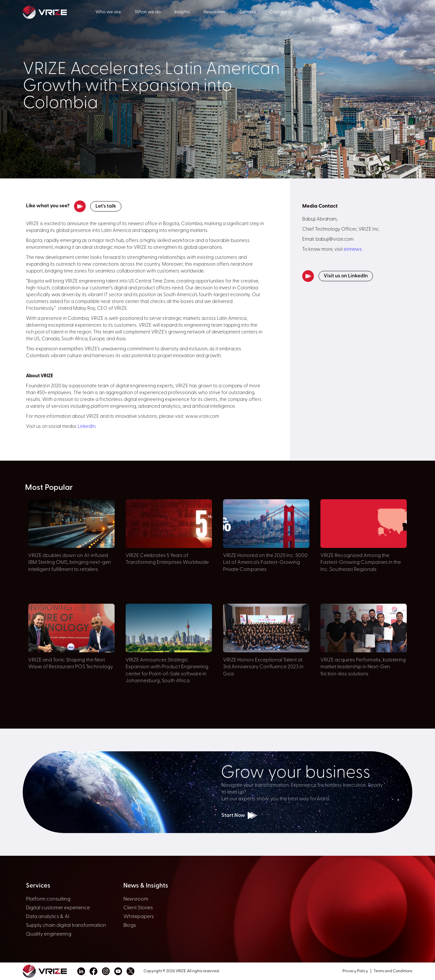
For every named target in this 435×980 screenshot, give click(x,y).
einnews (353, 250)
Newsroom (215, 12)
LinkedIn (87, 427)
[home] (59, 12)
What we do (148, 12)
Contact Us (281, 12)
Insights (182, 12)
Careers (248, 12)
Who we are (108, 12)
